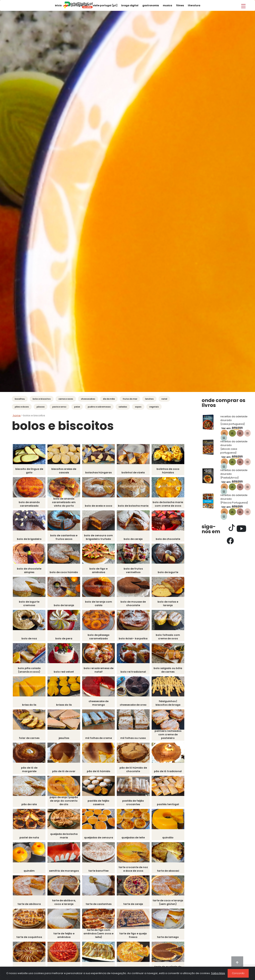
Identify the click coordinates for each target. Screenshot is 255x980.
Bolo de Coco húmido (65, 573)
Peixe (77, 407)
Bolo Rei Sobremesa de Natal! (100, 672)
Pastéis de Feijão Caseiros (100, 805)
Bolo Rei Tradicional (136, 673)
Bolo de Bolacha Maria (136, 505)
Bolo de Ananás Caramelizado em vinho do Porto (65, 503)
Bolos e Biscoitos (42, 399)
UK (232, 433)
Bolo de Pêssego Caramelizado (101, 638)
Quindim (30, 874)
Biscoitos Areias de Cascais (65, 471)
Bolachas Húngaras (101, 473)
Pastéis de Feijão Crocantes (136, 805)
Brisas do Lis (65, 707)
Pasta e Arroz (59, 407)
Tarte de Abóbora (30, 908)
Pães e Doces (22, 407)
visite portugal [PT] (105, 5)
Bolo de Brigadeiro (30, 540)
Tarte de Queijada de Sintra (171, 973)
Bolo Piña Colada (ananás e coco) (30, 672)
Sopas (138, 407)
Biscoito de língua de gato (30, 471)
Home (17, 415)
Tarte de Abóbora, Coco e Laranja (65, 906)
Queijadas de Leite (136, 841)
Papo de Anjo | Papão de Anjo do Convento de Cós (65, 804)
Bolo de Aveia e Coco (101, 506)
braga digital (130, 5)
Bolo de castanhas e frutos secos (65, 538)
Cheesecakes (88, 399)
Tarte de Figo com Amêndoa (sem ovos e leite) (101, 937)
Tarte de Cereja (136, 908)
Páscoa (41, 407)
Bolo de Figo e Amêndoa (101, 571)
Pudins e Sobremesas (99, 407)
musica (167, 5)
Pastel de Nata (30, 841)
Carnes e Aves (66, 399)
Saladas (123, 407)
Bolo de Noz (30, 640)
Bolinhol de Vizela (136, 473)
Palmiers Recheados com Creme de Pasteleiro (171, 737)
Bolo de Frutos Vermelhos (136, 571)
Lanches (149, 399)
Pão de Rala (30, 807)
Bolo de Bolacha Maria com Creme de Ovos (171, 503)
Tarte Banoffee (100, 874)
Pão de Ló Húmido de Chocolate (136, 772)
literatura (194, 5)
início (58, 5)
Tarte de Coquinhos (30, 941)
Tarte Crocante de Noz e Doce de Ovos (136, 872)
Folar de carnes (30, 740)
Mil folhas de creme (100, 740)
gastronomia (151, 5)
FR (248, 433)
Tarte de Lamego (171, 941)
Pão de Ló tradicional (171, 774)
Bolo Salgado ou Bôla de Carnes (171, 672)
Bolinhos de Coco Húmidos (171, 471)
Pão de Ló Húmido (101, 774)
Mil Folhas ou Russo (136, 740)
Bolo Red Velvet (65, 673)
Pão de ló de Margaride (30, 772)
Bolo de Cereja (136, 540)
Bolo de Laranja (65, 607)
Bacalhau (20, 399)
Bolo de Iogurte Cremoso (30, 605)
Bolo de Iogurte (171, 573)
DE (240, 433)
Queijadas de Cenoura (101, 841)
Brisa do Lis (30, 707)
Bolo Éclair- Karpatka (136, 640)
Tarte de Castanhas (100, 908)
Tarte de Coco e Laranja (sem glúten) (171, 906)
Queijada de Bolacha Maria (65, 839)
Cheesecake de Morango (101, 705)
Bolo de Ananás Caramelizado (30, 505)
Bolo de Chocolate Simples (30, 571)
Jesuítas (65, 740)
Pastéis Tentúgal (171, 807)
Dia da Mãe (109, 399)
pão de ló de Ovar (65, 774)
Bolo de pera (65, 640)
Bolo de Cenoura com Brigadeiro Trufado (100, 538)
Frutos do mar (130, 399)
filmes (180, 5)
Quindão (171, 841)
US (224, 433)
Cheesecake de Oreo (136, 707)
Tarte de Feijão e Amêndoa (65, 939)
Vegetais (154, 407)
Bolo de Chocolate (171, 540)
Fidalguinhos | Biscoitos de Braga (171, 705)
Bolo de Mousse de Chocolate (136, 605)
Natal (164, 399)
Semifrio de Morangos (65, 874)
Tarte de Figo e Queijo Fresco (136, 939)
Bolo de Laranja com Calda (100, 605)
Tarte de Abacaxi (171, 874)
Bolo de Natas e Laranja (171, 605)
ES (224, 438)
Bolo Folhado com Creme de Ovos (171, 638)
